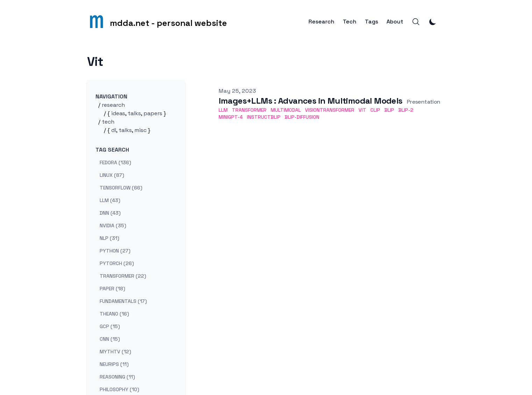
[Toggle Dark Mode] (433, 22)
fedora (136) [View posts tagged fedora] (115, 162)
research (113, 105)
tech (108, 122)
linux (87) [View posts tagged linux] (112, 175)
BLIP (389, 110)
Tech (350, 22)
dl (114, 130)
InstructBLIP (264, 117)
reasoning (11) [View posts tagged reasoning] (117, 377)
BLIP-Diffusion (302, 117)
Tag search (112, 150)
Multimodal (286, 110)
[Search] (416, 22)
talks (134, 113)
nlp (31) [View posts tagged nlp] (109, 238)
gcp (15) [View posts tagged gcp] (110, 326)
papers (153, 113)
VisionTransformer (330, 110)
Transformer (249, 110)
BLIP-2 (406, 110)
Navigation (111, 96)
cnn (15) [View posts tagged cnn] (110, 339)
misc (140, 130)
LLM (223, 110)
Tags (371, 22)
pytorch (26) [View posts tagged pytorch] (117, 263)
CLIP (375, 110)
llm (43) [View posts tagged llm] (110, 200)
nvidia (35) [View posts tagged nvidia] (113, 226)
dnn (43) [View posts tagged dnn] (110, 213)
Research (321, 22)
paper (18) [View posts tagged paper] (112, 289)
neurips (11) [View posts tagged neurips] (114, 364)
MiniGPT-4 (231, 117)
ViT (362, 110)
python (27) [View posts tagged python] (115, 251)
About (395, 22)
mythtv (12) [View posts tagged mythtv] (115, 352)
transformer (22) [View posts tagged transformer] (123, 276)
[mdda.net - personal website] (157, 22)
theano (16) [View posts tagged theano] (114, 314)
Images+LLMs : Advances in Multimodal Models (311, 101)
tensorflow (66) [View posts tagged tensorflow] (121, 188)
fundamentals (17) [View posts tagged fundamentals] (123, 301)
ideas (118, 113)
